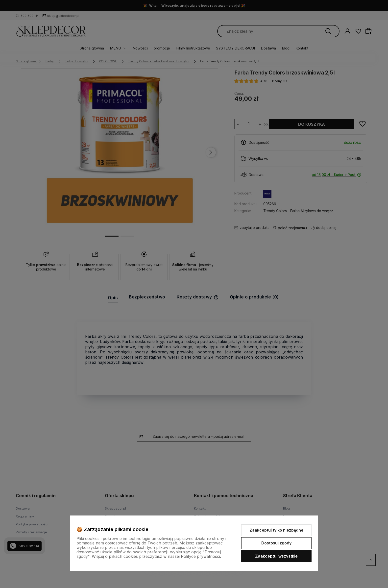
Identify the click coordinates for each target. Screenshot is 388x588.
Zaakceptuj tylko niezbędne (276, 530)
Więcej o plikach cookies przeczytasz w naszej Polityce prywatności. (156, 556)
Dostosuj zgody (276, 543)
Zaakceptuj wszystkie (276, 556)
